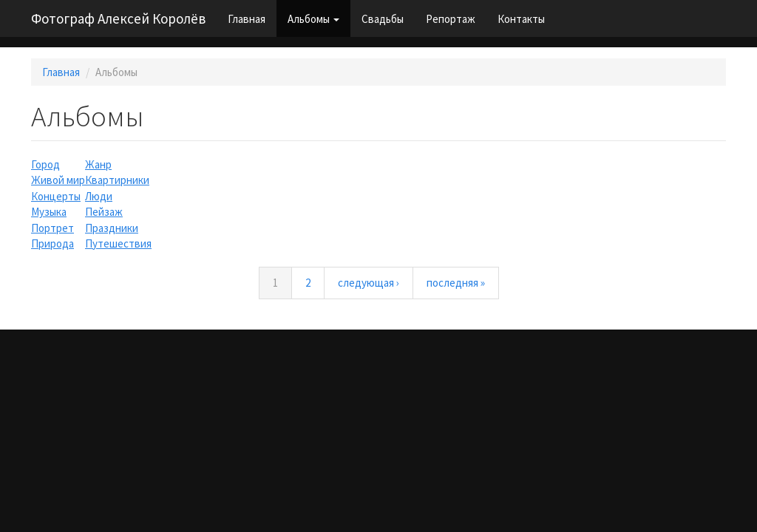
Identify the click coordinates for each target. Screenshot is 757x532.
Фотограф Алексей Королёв (118, 18)
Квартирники (117, 180)
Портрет (52, 228)
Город (45, 164)
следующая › (369, 283)
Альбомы (313, 19)
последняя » (456, 283)
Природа (52, 243)
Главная (247, 19)
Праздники (112, 228)
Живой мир (58, 180)
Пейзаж (104, 212)
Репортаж (451, 19)
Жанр (98, 164)
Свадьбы (383, 19)
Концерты (56, 196)
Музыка (49, 212)
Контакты (521, 19)
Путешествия (118, 243)
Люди (99, 196)
